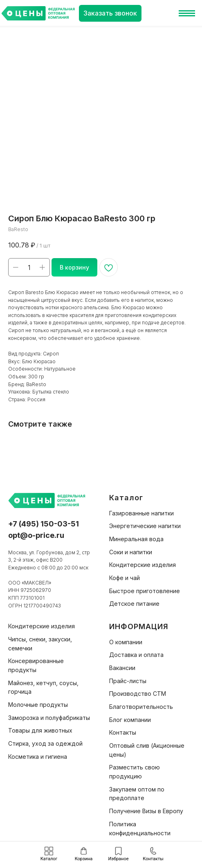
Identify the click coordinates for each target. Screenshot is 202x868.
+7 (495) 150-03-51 (44, 524)
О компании (126, 642)
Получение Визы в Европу (146, 811)
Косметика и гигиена (38, 757)
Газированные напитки (141, 513)
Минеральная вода (136, 539)
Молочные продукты (38, 705)
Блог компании (130, 720)
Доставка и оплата (136, 655)
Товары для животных (40, 730)
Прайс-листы (128, 681)
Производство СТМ (138, 694)
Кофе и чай (125, 578)
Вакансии (122, 668)
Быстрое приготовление (145, 591)
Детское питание (134, 604)
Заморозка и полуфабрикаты (49, 718)
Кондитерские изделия (143, 565)
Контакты (123, 732)
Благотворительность (141, 707)
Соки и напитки (131, 552)
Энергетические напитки (145, 526)
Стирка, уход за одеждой (45, 743)
